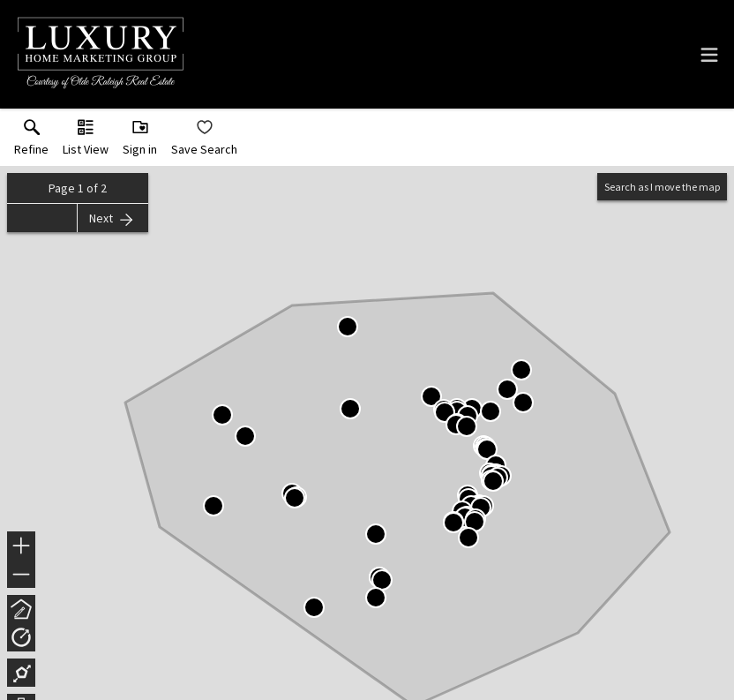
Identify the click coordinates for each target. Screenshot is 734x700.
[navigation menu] (709, 55)
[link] (31, 141)
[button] (86, 141)
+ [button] (22, 547)
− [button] (21, 575)
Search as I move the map (662, 187)
